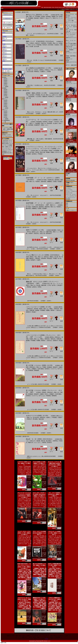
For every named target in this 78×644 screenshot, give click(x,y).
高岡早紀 (55, 441)
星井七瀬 (42, 152)
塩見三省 (42, 233)
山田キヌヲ (55, 95)
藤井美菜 (44, 181)
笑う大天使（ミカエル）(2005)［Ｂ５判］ (40, 365)
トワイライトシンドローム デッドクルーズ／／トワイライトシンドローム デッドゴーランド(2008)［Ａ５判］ (44, 149)
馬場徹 (48, 152)
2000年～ (6, 80)
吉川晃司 (32, 95)
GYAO (67, 184)
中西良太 (47, 70)
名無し (68, 51)
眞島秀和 (44, 258)
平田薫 (55, 258)
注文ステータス (74, 9)
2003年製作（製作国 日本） (44, 618)
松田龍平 (33, 260)
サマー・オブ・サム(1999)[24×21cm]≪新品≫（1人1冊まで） (39, 533)
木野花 (39, 287)
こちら (46, 639)
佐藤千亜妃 (49, 232)
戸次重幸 (49, 43)
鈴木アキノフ (57, 18)
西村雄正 (37, 18)
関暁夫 (52, 257)
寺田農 (49, 71)
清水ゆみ (59, 310)
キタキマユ (54, 369)
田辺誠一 (51, 122)
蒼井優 (36, 309)
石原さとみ (60, 230)
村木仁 (29, 369)
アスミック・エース (71, 194)
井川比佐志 (36, 417)
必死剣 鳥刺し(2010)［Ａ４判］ (37, 93)
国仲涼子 (38, 43)
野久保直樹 (45, 151)
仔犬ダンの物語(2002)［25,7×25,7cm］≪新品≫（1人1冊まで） (54, 599)
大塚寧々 (39, 260)
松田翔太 (45, 122)
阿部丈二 (42, 18)
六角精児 (57, 45)
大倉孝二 (48, 417)
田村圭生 (46, 257)
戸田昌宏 (40, 154)
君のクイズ (69, 59)
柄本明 (44, 442)
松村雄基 (31, 125)
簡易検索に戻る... (6, 73)
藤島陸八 (32, 258)
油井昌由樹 (31, 96)
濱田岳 (32, 257)
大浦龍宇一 (43, 71)
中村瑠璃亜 (56, 151)
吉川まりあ (58, 152)
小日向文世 (58, 96)
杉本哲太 (49, 442)
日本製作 (4, 88)
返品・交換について (7, 147)
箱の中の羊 (69, 47)
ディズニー (68, 188)
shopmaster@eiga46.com (72, 7)
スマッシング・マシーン (71, 83)
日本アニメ (5, 110)
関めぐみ (32, 17)
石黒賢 (55, 181)
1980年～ (6, 84)
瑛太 (36, 257)
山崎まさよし (59, 416)
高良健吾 (48, 17)
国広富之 (37, 233)
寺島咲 (50, 151)
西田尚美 (47, 207)
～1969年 (6, 87)
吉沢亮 (36, 70)
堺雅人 (51, 309)
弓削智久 (38, 181)
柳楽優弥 (54, 230)
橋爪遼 (43, 441)
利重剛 (48, 310)
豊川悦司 (57, 93)
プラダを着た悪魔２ (71, 44)
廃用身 (68, 57)
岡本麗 (29, 287)
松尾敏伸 (49, 367)
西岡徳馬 (37, 370)
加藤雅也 (49, 181)
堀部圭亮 (53, 339)
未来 (67, 61)
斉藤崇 (52, 152)
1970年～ (6, 85)
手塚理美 (31, 370)
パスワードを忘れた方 (8, 25)
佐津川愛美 (41, 369)
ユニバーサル (69, 190)
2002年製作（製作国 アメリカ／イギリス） (42, 517)
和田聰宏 (38, 123)
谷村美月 (47, 369)
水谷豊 (31, 46)
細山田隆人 (49, 441)
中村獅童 (42, 310)
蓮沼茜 (38, 441)
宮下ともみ (42, 396)
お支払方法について (7, 142)
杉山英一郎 (58, 257)
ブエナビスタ (69, 193)
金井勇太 (34, 154)
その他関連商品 (6, 120)
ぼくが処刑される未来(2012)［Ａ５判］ (39, 68)
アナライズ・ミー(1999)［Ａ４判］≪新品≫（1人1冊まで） (54, 533)
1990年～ (6, 82)
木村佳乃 (45, 45)
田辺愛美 (31, 18)
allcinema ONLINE (70, 180)
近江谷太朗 (30, 71)
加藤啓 (61, 367)
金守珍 (54, 285)
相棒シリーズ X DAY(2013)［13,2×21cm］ (40, 41)
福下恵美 (32, 152)
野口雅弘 (35, 419)
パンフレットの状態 (7, 145)
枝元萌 (38, 285)
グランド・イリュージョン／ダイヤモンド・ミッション (71, 34)
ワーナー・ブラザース (71, 191)
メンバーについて (6, 148)
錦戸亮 (58, 15)
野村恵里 (49, 258)
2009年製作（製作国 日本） (29, 588)
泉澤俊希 (28, 154)
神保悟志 (37, 71)
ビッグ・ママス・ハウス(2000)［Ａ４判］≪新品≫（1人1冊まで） (24, 533)
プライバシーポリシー (8, 150)
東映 (67, 203)
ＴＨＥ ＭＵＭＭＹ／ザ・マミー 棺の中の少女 (71, 27)
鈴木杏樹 (51, 45)
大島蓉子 (31, 233)
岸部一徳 (28, 98)
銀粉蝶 (37, 310)
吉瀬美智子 (37, 125)
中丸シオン (54, 70)
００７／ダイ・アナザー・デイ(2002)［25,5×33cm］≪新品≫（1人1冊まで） (39, 494)
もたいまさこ (38, 442)
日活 (67, 206)
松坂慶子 (60, 181)
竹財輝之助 (51, 180)
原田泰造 (57, 180)
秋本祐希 (49, 123)
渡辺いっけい (45, 125)
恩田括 (28, 260)
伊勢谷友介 (30, 309)
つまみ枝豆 (38, 96)
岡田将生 (38, 258)
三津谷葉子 (59, 285)
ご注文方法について (7, 141)
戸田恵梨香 (39, 122)
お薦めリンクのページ (71, 210)
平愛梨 (44, 367)
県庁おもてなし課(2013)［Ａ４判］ (37, 15)
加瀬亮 (41, 309)
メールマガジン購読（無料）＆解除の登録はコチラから (8, 129)
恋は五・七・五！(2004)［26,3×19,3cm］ (39, 439)
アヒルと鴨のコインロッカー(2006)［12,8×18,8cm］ (43, 255)
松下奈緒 (44, 180)
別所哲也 (44, 43)
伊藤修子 (34, 369)
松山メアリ (49, 18)
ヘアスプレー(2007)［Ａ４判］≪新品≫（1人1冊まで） (24, 463)
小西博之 (41, 70)
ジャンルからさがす (7, 136)
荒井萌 (37, 152)
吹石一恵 (50, 284)
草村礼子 (29, 419)
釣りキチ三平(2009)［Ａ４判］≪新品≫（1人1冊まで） (39, 565)
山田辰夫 (34, 287)
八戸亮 (49, 285)
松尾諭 (43, 17)
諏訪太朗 (41, 419)
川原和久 (32, 43)
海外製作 (4, 77)
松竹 (67, 205)
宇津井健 (39, 45)
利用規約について (6, 151)
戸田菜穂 (38, 95)
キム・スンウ (57, 284)
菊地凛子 (55, 367)
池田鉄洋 (28, 312)
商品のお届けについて (8, 144)
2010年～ (6, 79)
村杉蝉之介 (51, 96)
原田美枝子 (49, 233)
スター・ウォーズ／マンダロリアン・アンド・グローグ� (71, 19)
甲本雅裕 (38, 17)
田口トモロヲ (32, 45)
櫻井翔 (60, 307)
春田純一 (53, 310)
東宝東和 (68, 199)
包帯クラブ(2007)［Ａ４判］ (35, 230)
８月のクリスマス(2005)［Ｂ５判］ (37, 416)
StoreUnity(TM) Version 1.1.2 (43, 641)
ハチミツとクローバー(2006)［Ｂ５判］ (39, 307)
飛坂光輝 (44, 285)
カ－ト (59, 9)
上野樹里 (44, 392)
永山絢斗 (55, 123)
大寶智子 (60, 417)
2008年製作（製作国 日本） (59, 587)
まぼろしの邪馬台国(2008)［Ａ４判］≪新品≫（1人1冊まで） (54, 565)
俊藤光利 (45, 96)
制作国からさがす (6, 135)
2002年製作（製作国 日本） (59, 621)
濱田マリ (32, 123)
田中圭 (29, 232)
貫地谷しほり (35, 232)
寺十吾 (59, 258)
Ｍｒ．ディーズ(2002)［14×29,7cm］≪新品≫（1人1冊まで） (54, 494)
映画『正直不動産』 (71, 56)
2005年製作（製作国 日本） (29, 618)
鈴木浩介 (57, 122)
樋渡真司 (60, 70)
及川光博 (37, 46)
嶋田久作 (31, 442)
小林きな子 (32, 441)
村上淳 (43, 95)
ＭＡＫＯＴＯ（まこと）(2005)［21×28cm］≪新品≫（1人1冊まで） (24, 599)
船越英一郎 (55, 17)
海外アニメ (5, 99)
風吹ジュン (56, 232)
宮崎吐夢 (32, 310)
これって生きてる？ (71, 45)
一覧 (5, 122)
